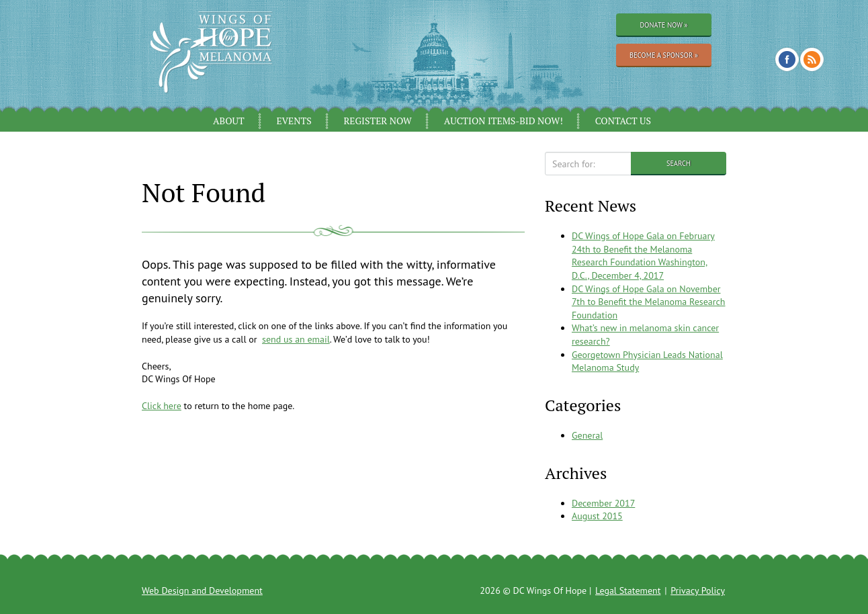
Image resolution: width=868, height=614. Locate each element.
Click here (162, 406)
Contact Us (623, 121)
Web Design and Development (202, 590)
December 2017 (603, 503)
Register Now (378, 121)
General (587, 435)
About (229, 121)
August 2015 (597, 516)
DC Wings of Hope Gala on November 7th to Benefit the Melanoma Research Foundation (649, 302)
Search (679, 163)
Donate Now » (663, 25)
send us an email (296, 339)
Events (294, 121)
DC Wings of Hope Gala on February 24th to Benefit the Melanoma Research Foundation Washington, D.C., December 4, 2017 (643, 256)
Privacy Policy (698, 590)
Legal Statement (628, 590)
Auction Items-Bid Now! (504, 121)
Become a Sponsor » (664, 55)
